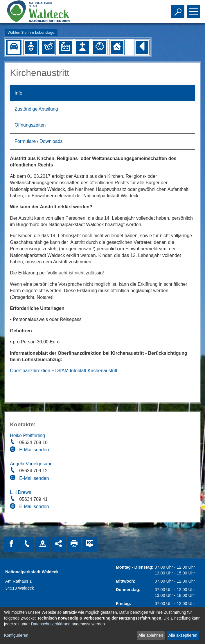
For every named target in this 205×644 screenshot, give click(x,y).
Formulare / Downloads (38, 141)
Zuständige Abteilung (36, 109)
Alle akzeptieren (183, 635)
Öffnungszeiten (30, 125)
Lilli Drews (20, 492)
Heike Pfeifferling (27, 435)
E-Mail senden (34, 450)
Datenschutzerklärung (51, 624)
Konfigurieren (16, 635)
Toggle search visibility (178, 9)
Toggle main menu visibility (194, 9)
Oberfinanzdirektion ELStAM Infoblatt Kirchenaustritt (64, 371)
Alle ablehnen (151, 635)
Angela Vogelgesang (31, 464)
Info (18, 93)
